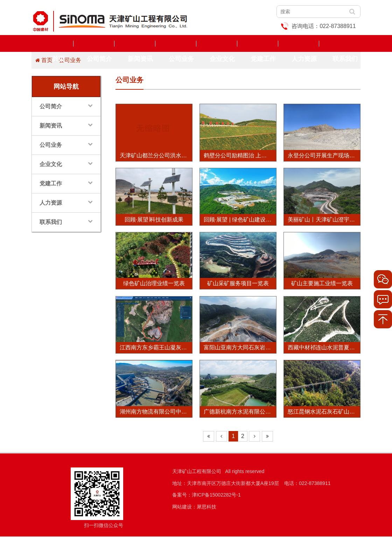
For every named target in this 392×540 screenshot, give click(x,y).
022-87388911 (338, 26)
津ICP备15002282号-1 (216, 498)
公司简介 (94, 43)
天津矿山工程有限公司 (197, 475)
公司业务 (176, 43)
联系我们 (339, 43)
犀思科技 (206, 510)
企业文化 (217, 43)
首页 (53, 43)
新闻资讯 (135, 43)
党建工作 (258, 43)
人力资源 (299, 43)
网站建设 (182, 510)
